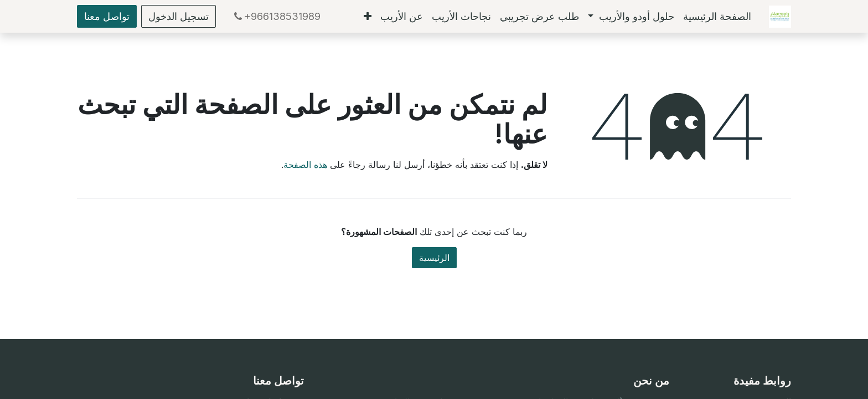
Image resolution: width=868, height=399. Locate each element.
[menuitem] (717, 16)
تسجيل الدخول (179, 16)
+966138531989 (276, 16)
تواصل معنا (107, 16)
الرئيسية (434, 258)
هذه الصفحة (305, 165)
